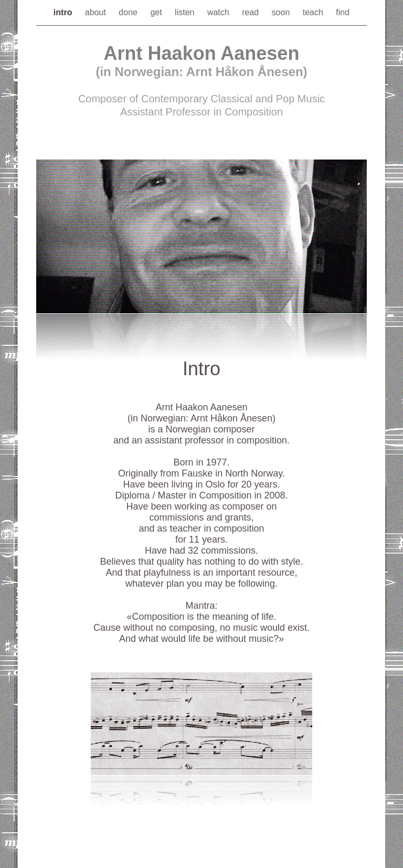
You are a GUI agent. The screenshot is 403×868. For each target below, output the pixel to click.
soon (282, 12)
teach (314, 12)
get (157, 12)
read (251, 12)
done (129, 12)
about (97, 12)
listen (186, 12)
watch (219, 12)
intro (64, 12)
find (343, 12)
